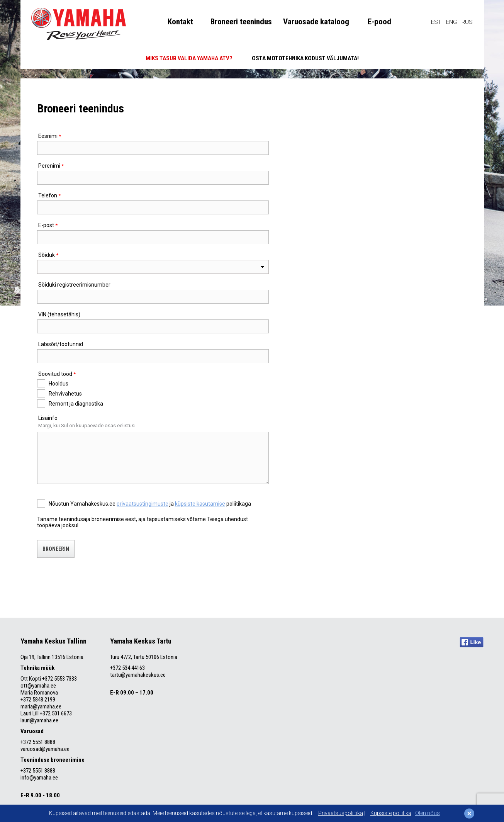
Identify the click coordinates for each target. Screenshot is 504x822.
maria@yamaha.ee (41, 707)
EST (436, 22)
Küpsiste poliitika (391, 813)
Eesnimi (48, 136)
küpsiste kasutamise (200, 504)
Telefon (48, 195)
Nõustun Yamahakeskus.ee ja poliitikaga (150, 504)
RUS (467, 22)
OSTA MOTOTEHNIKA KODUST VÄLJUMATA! (305, 58)
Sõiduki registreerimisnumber (74, 285)
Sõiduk (47, 255)
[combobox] (153, 267)
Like (472, 642)
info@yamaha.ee (39, 778)
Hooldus (59, 384)
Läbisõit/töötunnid (61, 344)
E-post (46, 225)
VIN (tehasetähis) (59, 314)
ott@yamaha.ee (38, 686)
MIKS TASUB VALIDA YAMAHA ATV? (189, 58)
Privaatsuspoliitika (341, 813)
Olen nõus (428, 813)
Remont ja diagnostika (76, 404)
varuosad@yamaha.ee (46, 749)
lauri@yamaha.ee (39, 720)
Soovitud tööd (55, 374)
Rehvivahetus (65, 394)
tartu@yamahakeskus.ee (138, 675)
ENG (451, 22)
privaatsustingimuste (143, 504)
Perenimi (49, 166)
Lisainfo (48, 418)
